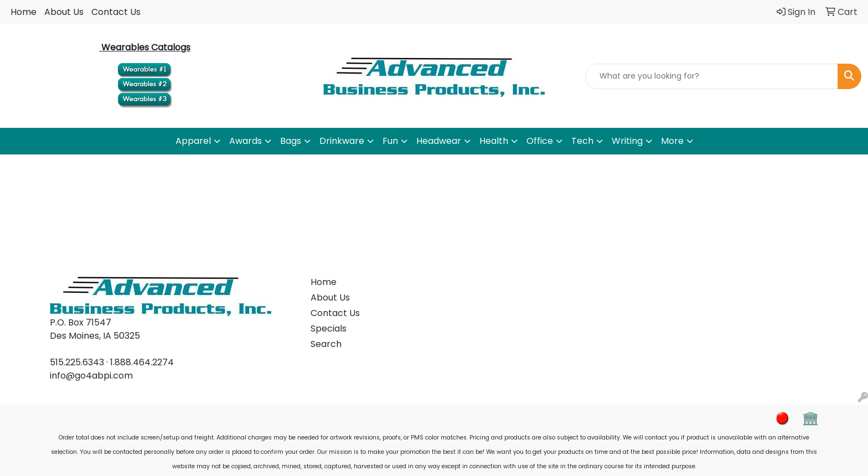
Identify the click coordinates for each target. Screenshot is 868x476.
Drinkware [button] (342, 141)
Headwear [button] (439, 141)
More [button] (672, 141)
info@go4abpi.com (91, 376)
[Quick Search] (712, 76)
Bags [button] (291, 141)
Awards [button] (246, 141)
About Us (64, 12)
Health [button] (494, 141)
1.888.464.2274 (142, 362)
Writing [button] (627, 141)
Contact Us (116, 12)
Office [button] (540, 141)
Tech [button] (582, 141)
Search (326, 344)
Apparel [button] (193, 141)
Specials (329, 328)
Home (24, 12)
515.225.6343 (77, 362)
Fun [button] (390, 141)
